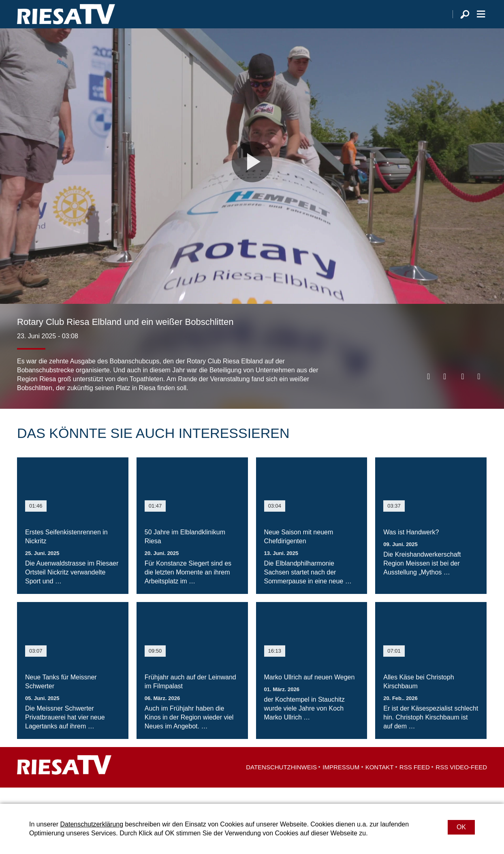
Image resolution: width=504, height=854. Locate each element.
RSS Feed (415, 783)
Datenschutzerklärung (92, 824)
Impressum (341, 783)
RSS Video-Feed (461, 783)
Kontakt (380, 783)
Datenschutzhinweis (281, 783)
